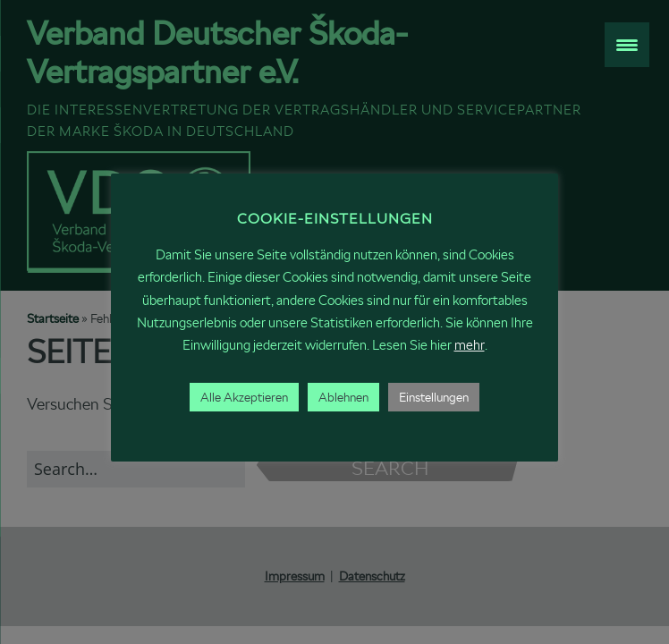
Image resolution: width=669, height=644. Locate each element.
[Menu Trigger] (627, 45)
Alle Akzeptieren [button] (244, 397)
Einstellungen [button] (434, 397)
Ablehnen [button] (343, 397)
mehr (470, 345)
